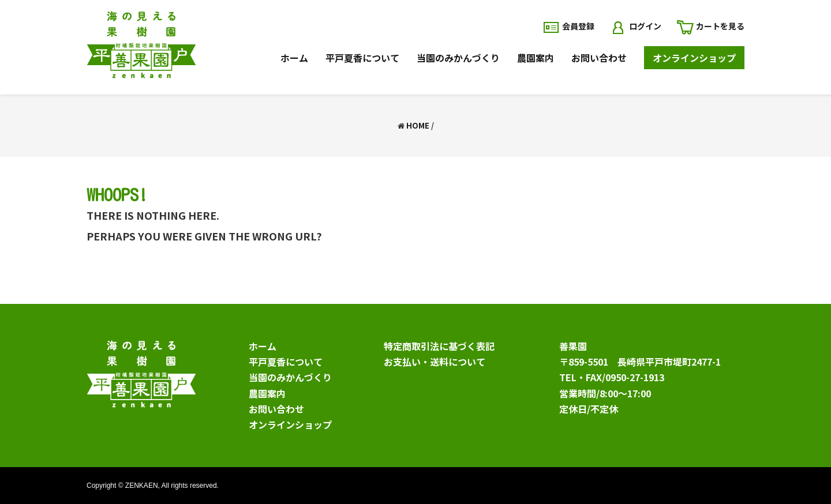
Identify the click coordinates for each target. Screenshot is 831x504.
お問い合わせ (276, 409)
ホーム (263, 346)
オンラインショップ (290, 424)
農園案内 (267, 393)
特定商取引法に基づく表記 (439, 346)
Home (418, 125)
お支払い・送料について (435, 362)
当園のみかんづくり (290, 377)
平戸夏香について (286, 362)
